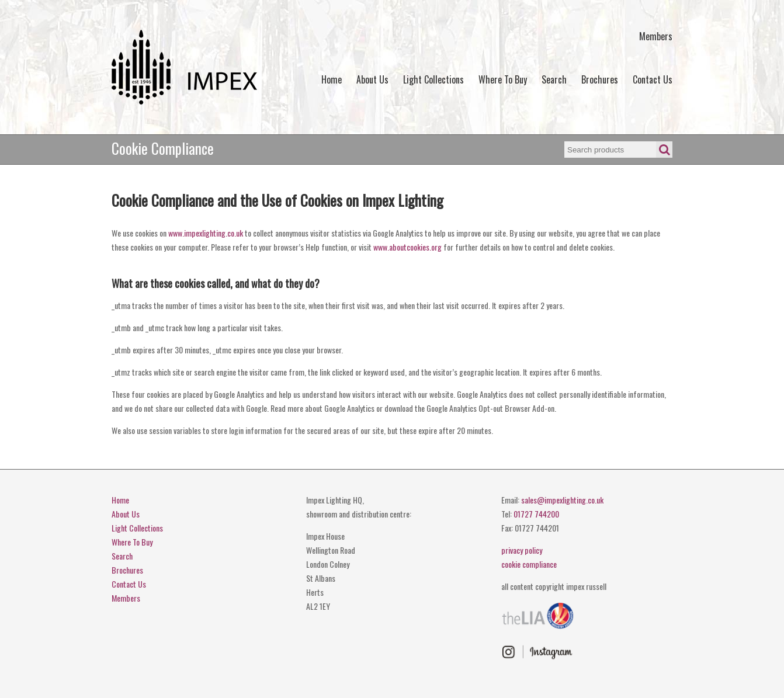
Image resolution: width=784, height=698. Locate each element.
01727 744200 (536, 514)
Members (656, 36)
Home (332, 79)
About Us (372, 79)
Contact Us (653, 79)
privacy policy (522, 550)
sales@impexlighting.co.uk (562, 500)
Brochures (600, 79)
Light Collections (433, 79)
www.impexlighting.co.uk (206, 233)
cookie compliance (529, 564)
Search (554, 79)
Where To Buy (503, 79)
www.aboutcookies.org (407, 247)
